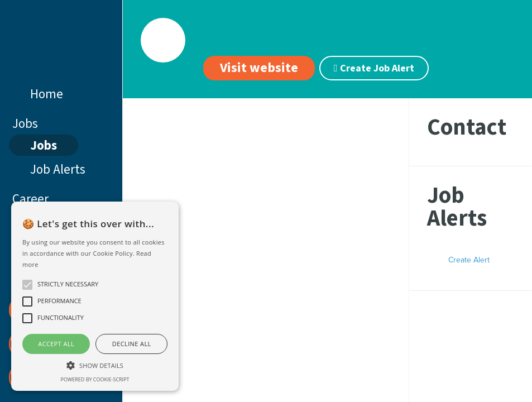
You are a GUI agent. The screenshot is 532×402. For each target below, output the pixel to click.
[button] (95, 364)
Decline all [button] (132, 344)
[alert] (95, 296)
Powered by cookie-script (95, 379)
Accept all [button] (56, 344)
